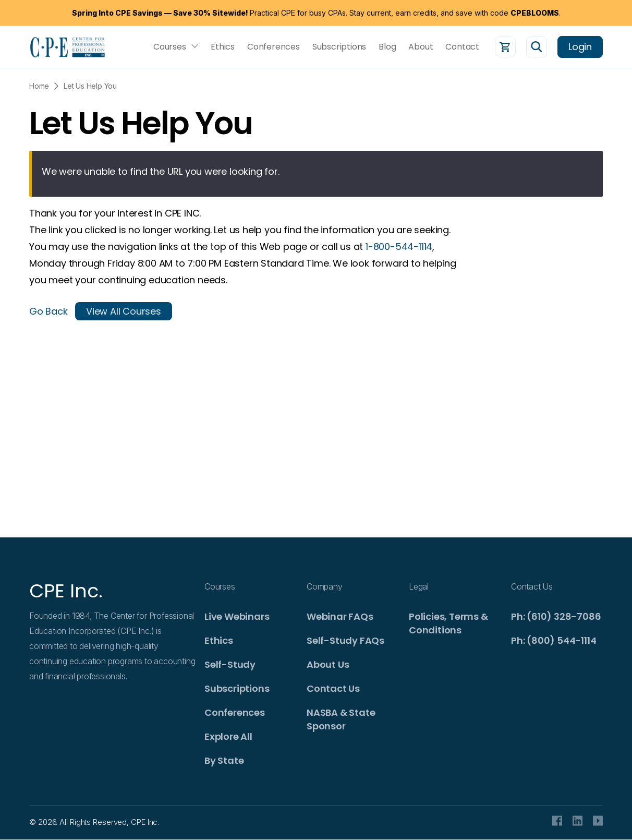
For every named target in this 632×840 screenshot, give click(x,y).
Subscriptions (339, 47)
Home (39, 86)
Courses (170, 47)
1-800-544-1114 (399, 247)
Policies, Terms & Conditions (448, 623)
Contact (462, 47)
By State (224, 760)
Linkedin (578, 821)
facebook (557, 821)
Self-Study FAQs (345, 640)
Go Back (48, 311)
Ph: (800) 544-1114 (554, 640)
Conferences (274, 47)
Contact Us (333, 688)
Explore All (228, 736)
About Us (328, 664)
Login (580, 47)
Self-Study (230, 664)
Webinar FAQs (340, 616)
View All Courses (124, 311)
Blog (387, 47)
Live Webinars (237, 616)
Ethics (223, 47)
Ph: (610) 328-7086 (556, 616)
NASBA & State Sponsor (341, 719)
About (421, 47)
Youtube (598, 821)
